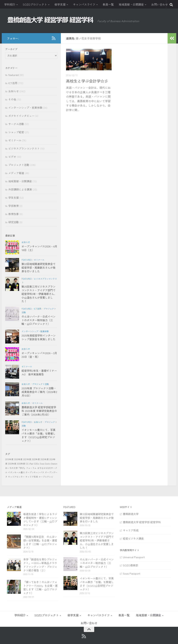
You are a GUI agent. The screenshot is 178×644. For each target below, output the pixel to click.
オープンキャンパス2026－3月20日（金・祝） (39, 355)
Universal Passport (134, 557)
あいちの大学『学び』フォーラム (21, 468)
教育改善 (14, 214)
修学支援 (60, 4)
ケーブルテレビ (46, 477)
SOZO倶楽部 (130, 565)
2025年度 (12, 464)
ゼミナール (15, 140)
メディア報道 (16, 173)
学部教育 (14, 206)
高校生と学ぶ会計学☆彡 (87, 81)
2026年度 (21, 464)
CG (27, 464)
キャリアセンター (16, 477)
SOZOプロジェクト (35, 4)
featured (13, 75)
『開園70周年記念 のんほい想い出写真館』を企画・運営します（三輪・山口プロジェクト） (40, 542)
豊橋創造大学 (131, 514)
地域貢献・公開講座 (131, 4)
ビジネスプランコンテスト (24, 148)
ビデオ (12, 157)
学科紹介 (10, 4)
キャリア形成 (32, 477)
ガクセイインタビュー (21, 116)
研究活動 (14, 222)
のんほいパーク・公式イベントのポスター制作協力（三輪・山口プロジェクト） (39, 320)
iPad (31, 464)
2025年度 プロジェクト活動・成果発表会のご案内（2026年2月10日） (39, 392)
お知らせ (14, 91)
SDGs (37, 464)
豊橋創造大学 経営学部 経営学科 (142, 522)
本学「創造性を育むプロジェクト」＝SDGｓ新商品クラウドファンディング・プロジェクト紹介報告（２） (40, 565)
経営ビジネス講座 (133, 538)
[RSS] (54, 38)
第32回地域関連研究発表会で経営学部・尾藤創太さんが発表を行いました (39, 268)
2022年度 (36, 459)
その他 (12, 99)
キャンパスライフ (84, 4)
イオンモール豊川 (16, 472)
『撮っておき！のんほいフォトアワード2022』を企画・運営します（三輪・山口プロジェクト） (40, 587)
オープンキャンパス (35, 472)
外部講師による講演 (20, 189)
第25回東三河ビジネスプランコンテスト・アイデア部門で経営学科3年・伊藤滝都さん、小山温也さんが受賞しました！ (39, 294)
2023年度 (45, 459)
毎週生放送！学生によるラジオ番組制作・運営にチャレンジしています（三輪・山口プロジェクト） (40, 520)
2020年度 (18, 459)
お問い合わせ (160, 4)
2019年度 (9, 459)
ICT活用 (13, 83)
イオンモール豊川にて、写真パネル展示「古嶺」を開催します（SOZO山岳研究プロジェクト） (39, 435)
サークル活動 (16, 124)
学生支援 (14, 198)
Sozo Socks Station (49, 464)
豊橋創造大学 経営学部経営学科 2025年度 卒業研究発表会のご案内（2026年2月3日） (39, 411)
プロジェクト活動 (19, 165)
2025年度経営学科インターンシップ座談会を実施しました (39, 337)
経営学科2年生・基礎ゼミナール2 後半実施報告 (39, 372)
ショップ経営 (16, 132)
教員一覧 (108, 4)
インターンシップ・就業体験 (25, 108)
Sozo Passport (132, 573)
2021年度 (27, 459)
